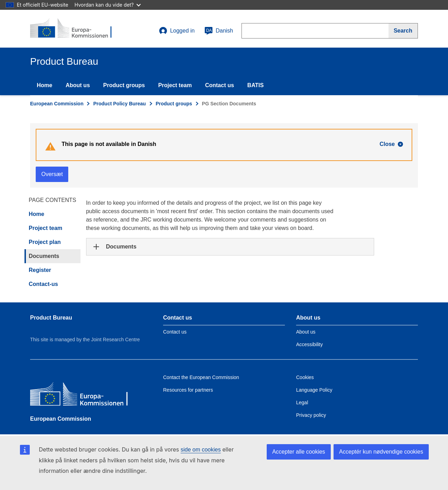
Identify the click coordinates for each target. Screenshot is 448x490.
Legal (302, 402)
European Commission (57, 104)
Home (44, 85)
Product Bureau (51, 318)
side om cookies (201, 450)
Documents (44, 256)
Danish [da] (219, 31)
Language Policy (314, 390)
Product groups (124, 85)
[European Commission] (81, 396)
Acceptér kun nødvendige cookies (381, 452)
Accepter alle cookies (299, 452)
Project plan (45, 242)
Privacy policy (311, 415)
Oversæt (52, 174)
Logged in (177, 31)
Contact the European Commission (201, 377)
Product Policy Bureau (119, 104)
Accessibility (309, 344)
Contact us (220, 85)
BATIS (256, 85)
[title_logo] (72, 29)
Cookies (305, 377)
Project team (175, 85)
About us (78, 85)
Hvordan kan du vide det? (108, 5)
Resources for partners (188, 390)
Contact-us (43, 284)
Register (40, 270)
